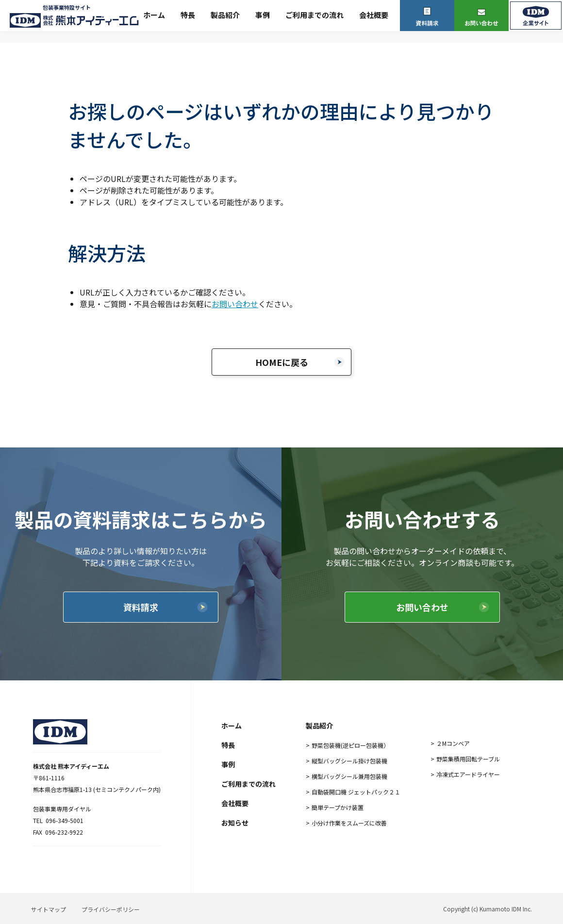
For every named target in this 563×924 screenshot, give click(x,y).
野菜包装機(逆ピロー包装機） (350, 745)
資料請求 (141, 607)
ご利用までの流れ (315, 15)
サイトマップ (49, 909)
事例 (263, 15)
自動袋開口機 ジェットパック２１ (356, 792)
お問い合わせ (235, 304)
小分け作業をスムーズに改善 (349, 823)
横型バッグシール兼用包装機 (349, 776)
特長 (188, 15)
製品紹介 (225, 15)
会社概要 (374, 15)
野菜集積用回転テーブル (468, 759)
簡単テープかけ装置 (338, 807)
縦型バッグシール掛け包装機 (349, 761)
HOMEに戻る (282, 362)
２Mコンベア (453, 743)
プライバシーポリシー (111, 909)
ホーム (154, 15)
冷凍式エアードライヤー (468, 774)
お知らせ (235, 823)
